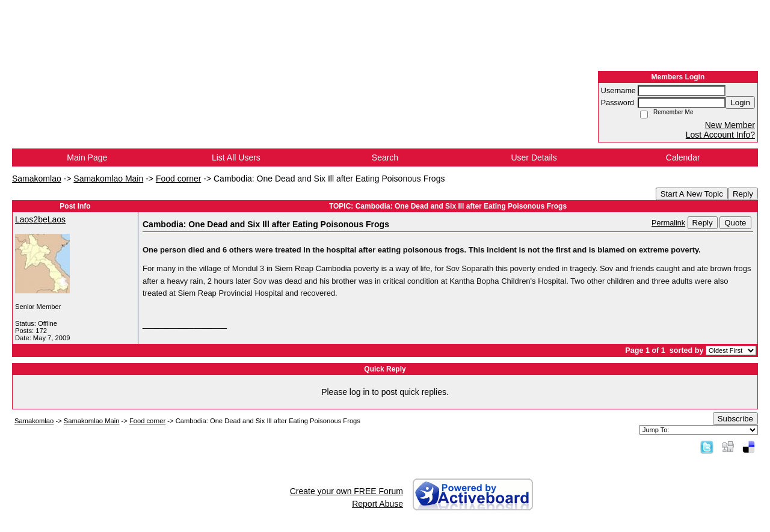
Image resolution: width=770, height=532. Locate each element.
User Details (534, 157)
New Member (730, 125)
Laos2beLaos (40, 219)
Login (740, 102)
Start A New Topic (692, 194)
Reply (743, 194)
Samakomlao (37, 179)
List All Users (236, 157)
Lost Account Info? (720, 135)
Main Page (87, 157)
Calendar (683, 157)
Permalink (668, 223)
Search (385, 157)
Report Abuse (377, 504)
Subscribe (735, 419)
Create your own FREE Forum (346, 491)
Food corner (178, 179)
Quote (735, 223)
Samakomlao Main (108, 179)
